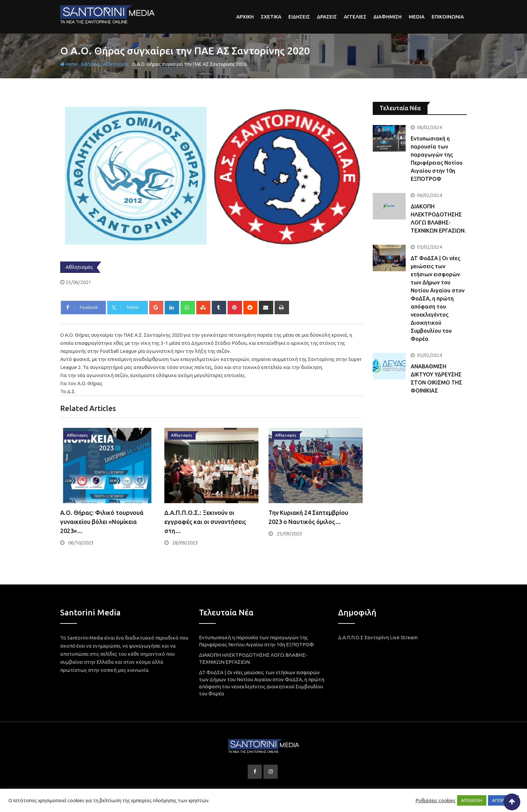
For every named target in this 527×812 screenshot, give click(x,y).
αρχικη (245, 17)
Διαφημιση (388, 17)
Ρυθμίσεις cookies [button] (435, 800)
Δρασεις (327, 17)
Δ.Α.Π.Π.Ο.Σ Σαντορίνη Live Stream (378, 637)
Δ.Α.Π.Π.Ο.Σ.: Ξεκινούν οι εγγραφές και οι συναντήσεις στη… (205, 522)
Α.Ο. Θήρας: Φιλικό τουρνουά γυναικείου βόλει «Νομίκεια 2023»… (102, 522)
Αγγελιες (355, 17)
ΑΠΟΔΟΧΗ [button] (472, 800)
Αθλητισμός (116, 64)
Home (69, 64)
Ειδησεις (299, 17)
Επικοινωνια (448, 17)
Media (417, 17)
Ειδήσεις (90, 64)
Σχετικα (271, 17)
